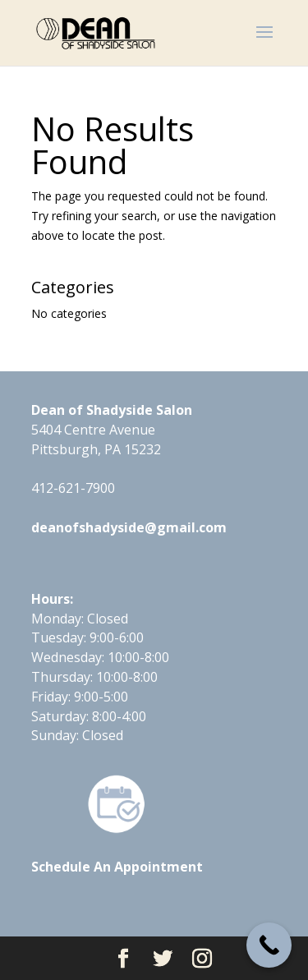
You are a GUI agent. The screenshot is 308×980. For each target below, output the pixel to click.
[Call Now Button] (269, 945)
